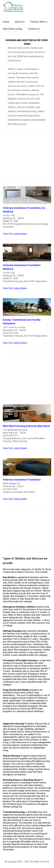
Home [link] (6, 22)
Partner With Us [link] (39, 22)
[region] (27, 160)
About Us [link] (20, 22)
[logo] (13, 7)
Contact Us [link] (34, 29)
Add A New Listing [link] (13, 29)
